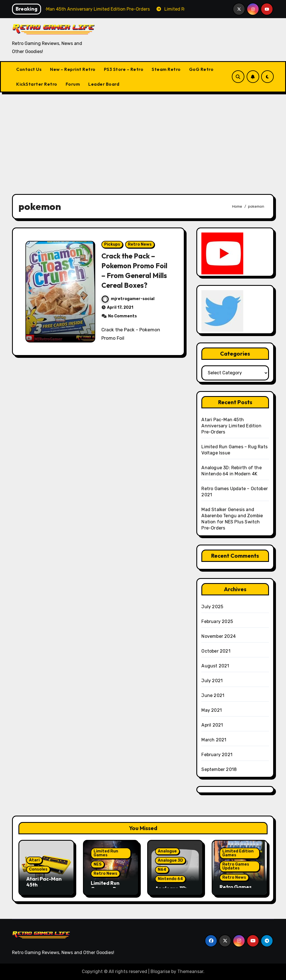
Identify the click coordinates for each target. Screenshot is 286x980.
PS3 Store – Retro (124, 69)
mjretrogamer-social (128, 299)
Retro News (140, 244)
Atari (34, 860)
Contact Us (29, 69)
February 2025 (217, 621)
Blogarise (160, 971)
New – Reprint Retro (73, 69)
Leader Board (104, 84)
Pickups (112, 244)
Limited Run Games (106, 853)
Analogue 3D (170, 860)
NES (98, 864)
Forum (73, 84)
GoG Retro (201, 69)
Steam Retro (166, 69)
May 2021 (212, 710)
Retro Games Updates (236, 866)
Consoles (38, 869)
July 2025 (212, 607)
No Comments (122, 316)
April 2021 (212, 725)
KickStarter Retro (37, 84)
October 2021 (216, 651)
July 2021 (212, 681)
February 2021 (217, 755)
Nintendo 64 (170, 879)
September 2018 (219, 769)
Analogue (167, 851)
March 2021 (214, 740)
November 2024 (219, 636)
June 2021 (213, 695)
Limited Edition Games (238, 853)
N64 (162, 870)
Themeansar (190, 971)
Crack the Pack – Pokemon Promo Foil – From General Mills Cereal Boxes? (135, 270)
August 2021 (215, 666)
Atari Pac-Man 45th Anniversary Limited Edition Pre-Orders (231, 426)
